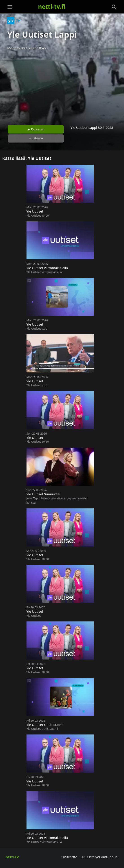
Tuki (82, 857)
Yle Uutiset (40, 158)
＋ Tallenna (36, 138)
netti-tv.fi (52, 7)
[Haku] (114, 7)
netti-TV (12, 857)
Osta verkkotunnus (102, 857)
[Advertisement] (62, 86)
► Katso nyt (36, 129)
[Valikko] (10, 7)
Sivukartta (69, 857)
